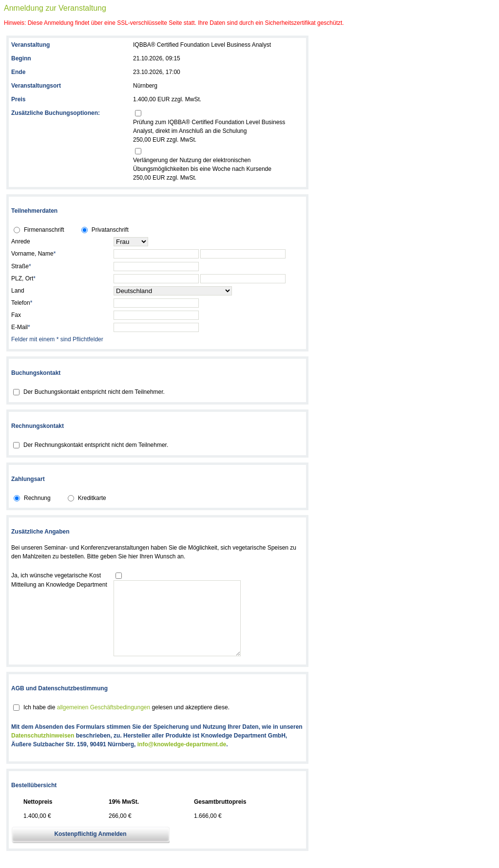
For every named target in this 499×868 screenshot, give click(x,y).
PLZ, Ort (23, 278)
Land (18, 291)
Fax (16, 315)
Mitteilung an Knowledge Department (59, 585)
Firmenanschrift (44, 230)
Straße (21, 266)
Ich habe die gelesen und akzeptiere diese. (126, 722)
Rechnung (37, 498)
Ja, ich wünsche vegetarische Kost (56, 575)
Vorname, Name (33, 254)
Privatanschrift (110, 230)
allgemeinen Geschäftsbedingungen (104, 722)
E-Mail (21, 327)
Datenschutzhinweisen (43, 750)
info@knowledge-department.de (182, 759)
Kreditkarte (92, 498)
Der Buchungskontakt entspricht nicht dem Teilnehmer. (94, 392)
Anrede (21, 241)
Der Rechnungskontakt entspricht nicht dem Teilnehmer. (96, 445)
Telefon (22, 303)
